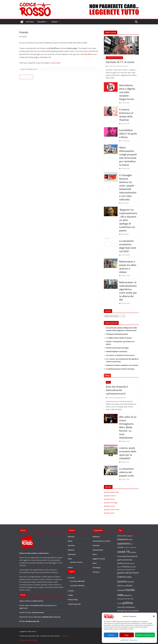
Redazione (122, 398)
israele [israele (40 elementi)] (128, 577)
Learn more (56, 63)
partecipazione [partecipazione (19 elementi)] (122, 599)
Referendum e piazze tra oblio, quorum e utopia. (128, 267)
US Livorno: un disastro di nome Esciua (120, 355)
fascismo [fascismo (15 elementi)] (120, 567)
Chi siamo (71, 578)
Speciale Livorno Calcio (112, 510)
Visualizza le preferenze (145, 635)
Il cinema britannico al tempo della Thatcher (126, 115)
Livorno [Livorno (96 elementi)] (122, 581)
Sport (95, 563)
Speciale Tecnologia (111, 503)
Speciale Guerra (109, 513)
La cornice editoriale (77, 581)
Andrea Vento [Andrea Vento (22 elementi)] (122, 536)
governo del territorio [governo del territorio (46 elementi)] (128, 573)
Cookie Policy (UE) (74, 604)
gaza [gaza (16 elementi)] (123, 570)
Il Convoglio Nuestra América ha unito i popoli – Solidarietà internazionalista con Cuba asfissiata (128, 187)
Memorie (71, 550)
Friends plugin (33, 57)
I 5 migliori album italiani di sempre (119, 338)
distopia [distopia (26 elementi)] (133, 552)
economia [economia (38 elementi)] (122, 556)
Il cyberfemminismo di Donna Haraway (120, 369)
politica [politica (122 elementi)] (128, 603)
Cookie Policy (124, 640)
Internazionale (98, 550)
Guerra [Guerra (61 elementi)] (121, 577)
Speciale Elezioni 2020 (111, 492)
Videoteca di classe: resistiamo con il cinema (122, 365)
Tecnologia (96, 568)
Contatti (71, 591)
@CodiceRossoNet (37, 605)
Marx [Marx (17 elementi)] (124, 586)
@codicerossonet (38, 612)
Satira (95, 554)
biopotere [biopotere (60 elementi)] (123, 539)
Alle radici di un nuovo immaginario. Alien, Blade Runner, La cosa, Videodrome (128, 427)
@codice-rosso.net (32, 621)
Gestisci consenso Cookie (28, 640)
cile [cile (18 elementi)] (132, 544)
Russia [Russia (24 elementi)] (130, 611)
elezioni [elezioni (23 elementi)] (127, 563)
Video (108, 382)
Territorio (96, 572)
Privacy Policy (133, 640)
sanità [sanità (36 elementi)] (136, 611)
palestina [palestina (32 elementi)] (128, 595)
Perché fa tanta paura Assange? (117, 348)
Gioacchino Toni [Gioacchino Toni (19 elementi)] (130, 570)
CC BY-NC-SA (64, 636)
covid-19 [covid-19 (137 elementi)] (123, 552)
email (60, 587)
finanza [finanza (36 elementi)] (126, 567)
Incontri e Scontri (76, 562)
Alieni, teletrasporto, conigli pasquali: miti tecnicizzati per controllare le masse (128, 156)
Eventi (70, 541)
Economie (96, 545)
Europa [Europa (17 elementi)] (132, 563)
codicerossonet (38, 601)
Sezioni (54, 22)
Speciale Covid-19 (110, 496)
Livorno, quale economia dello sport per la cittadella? (128, 453)
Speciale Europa (109, 506)
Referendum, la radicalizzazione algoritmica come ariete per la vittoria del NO (128, 291)
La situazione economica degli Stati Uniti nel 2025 (128, 246)
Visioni (70, 567)
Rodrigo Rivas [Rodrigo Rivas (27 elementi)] (122, 611)
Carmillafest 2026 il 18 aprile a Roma (128, 134)
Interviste (71, 545)
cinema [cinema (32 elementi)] (120, 547)
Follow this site (26, 77)
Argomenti (42, 22)
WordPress (88, 54)
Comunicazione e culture (114, 58)
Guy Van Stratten (123, 66)
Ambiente (96, 537)
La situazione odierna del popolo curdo (127, 472)
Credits (70, 595)
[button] (154, 616)
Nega (127, 635)
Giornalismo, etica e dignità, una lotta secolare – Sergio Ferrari (127, 92)
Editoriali (30, 22)
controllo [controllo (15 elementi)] (126, 547)
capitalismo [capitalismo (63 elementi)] (124, 544)
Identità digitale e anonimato (117, 351)
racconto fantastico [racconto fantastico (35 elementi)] (126, 607)
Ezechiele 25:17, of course (120, 62)
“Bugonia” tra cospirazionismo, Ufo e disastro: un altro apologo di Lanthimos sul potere (128, 220)
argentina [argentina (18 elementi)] (130, 536)
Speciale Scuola (109, 499)
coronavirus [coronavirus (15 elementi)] (133, 547)
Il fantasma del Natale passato (117, 334)
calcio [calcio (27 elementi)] (130, 539)
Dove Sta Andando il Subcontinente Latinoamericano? (117, 390)
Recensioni (72, 554)
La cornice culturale (77, 585)
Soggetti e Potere (99, 559)
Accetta (111, 635)
